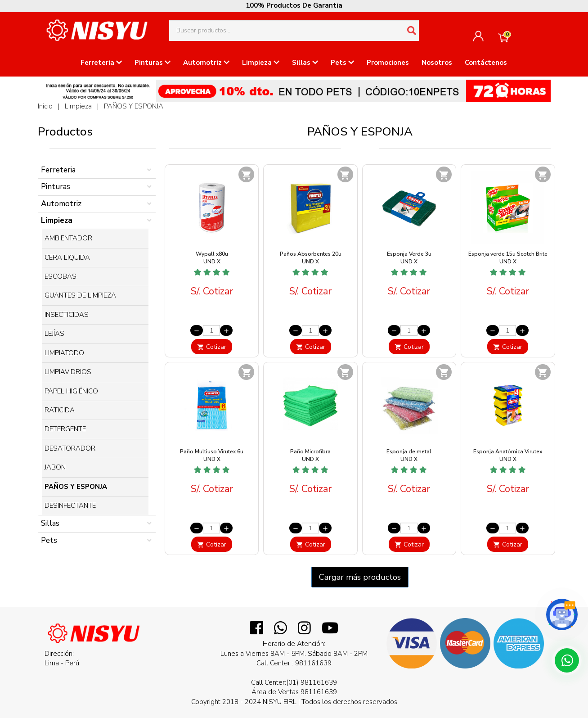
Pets (342, 63)
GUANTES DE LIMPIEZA (80, 295)
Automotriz (206, 63)
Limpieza (261, 63)
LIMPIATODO (64, 353)
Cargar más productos (360, 577)
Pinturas (153, 63)
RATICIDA (60, 410)
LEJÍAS (54, 334)
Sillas (305, 63)
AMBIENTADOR (68, 238)
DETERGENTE (65, 429)
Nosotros (437, 63)
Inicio (45, 106)
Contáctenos (486, 63)
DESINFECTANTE (70, 506)
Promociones (388, 63)
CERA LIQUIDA (67, 257)
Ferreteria (101, 63)
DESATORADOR (70, 448)
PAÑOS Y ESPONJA (134, 106)
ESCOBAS (61, 276)
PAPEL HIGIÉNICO (71, 391)
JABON (55, 467)
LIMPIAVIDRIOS (68, 372)
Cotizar (212, 347)
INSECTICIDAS (67, 315)
